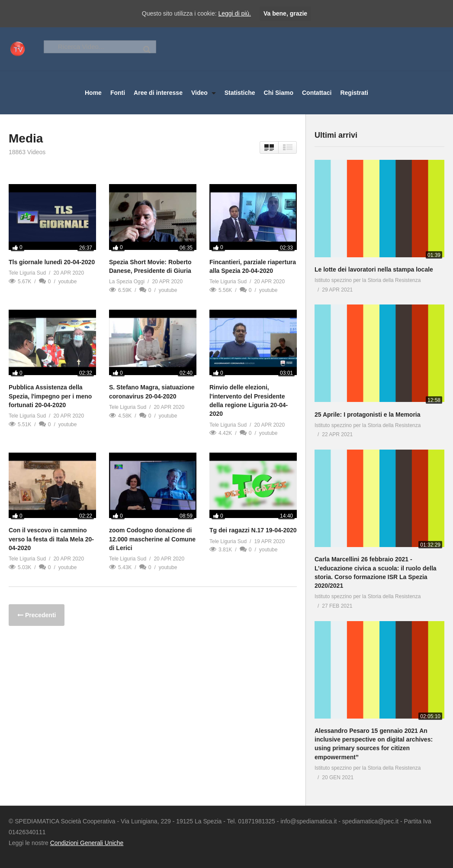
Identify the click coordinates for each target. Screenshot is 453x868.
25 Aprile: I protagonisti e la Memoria (368, 415)
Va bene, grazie (285, 13)
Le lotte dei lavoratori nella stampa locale (374, 269)
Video (204, 93)
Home (93, 93)
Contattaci (317, 93)
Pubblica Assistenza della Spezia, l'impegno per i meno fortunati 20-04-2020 (50, 396)
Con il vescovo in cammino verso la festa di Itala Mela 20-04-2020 (51, 539)
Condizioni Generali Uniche (87, 843)
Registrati (354, 93)
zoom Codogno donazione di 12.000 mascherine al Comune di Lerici (152, 539)
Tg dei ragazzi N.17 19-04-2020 (253, 530)
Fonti (118, 93)
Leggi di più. (235, 13)
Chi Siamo (279, 93)
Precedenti (40, 615)
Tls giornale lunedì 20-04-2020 (52, 262)
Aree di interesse (158, 93)
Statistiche (240, 93)
